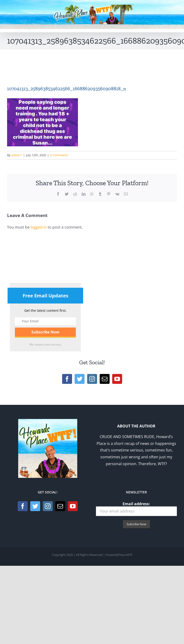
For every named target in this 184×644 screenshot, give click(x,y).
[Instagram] (92, 379)
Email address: (137, 509)
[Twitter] (80, 379)
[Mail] (105, 379)
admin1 (17, 155)
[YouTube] (117, 379)
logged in (39, 227)
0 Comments (59, 155)
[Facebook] (67, 379)
